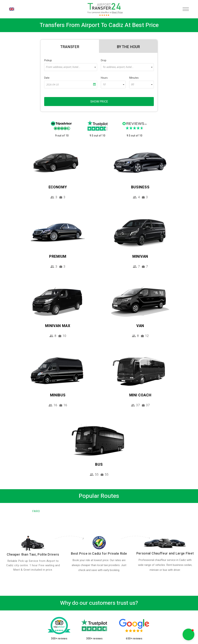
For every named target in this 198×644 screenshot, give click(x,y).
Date (47, 78)
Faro (36, 511)
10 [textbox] (104, 85)
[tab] (70, 46)
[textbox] (71, 67)
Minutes (134, 78)
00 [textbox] (132, 85)
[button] (188, 634)
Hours (104, 78)
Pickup (48, 60)
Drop (104, 60)
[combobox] (71, 67)
